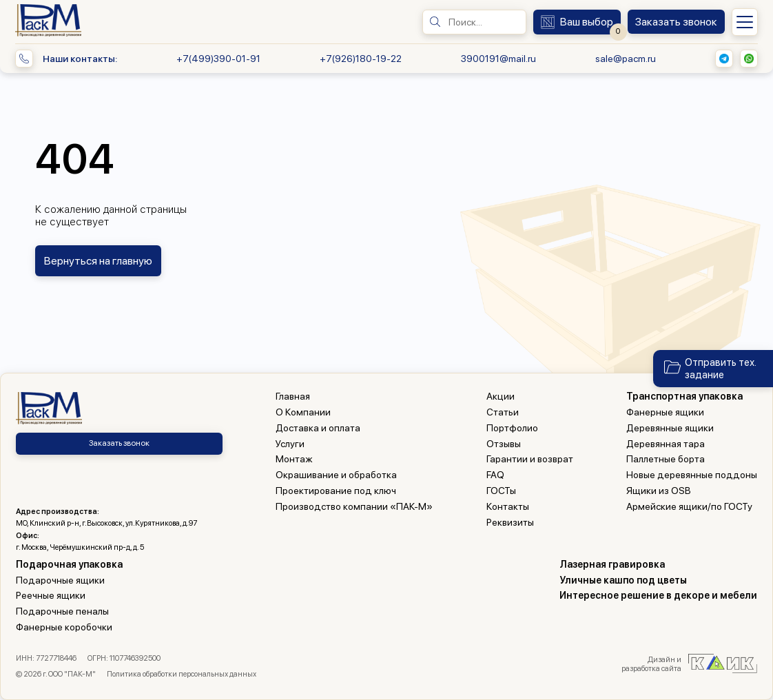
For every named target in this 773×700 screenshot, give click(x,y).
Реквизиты (510, 522)
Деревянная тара (666, 444)
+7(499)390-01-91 (218, 59)
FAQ (495, 475)
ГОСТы (501, 491)
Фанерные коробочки (64, 627)
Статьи (503, 412)
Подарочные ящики (60, 580)
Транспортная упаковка (684, 396)
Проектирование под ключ (336, 491)
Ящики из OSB (659, 491)
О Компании (303, 412)
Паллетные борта (666, 459)
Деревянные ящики (670, 428)
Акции (501, 396)
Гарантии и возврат (530, 459)
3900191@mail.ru (498, 59)
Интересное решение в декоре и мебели (658, 595)
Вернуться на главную (98, 261)
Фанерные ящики (665, 412)
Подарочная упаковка (69, 564)
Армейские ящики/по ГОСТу (689, 506)
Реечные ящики (51, 595)
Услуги (290, 444)
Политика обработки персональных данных (182, 674)
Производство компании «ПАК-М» (354, 506)
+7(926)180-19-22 (361, 59)
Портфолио (512, 428)
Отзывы (504, 444)
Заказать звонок (119, 443)
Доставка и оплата (318, 428)
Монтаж (294, 459)
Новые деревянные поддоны (692, 475)
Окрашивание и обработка (336, 475)
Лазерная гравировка (612, 564)
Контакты (508, 506)
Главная (293, 396)
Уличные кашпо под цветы (623, 580)
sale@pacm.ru (626, 59)
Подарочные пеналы (62, 611)
